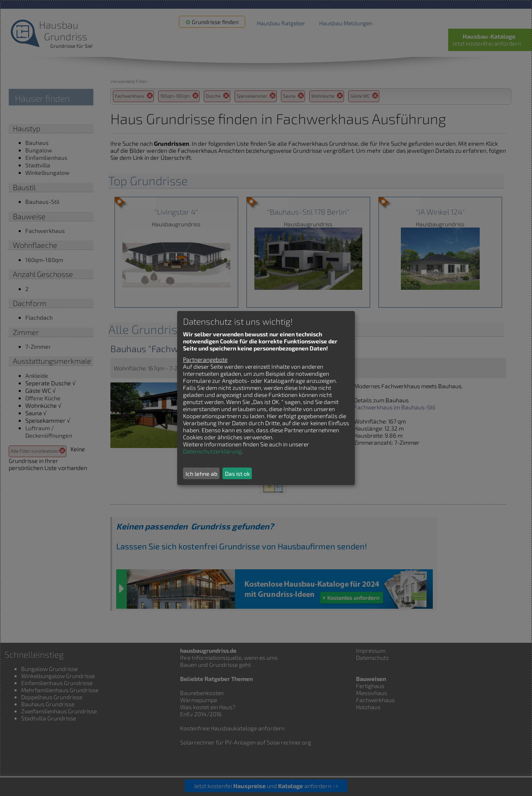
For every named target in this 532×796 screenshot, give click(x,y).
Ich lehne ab (201, 474)
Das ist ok (237, 474)
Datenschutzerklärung (212, 451)
